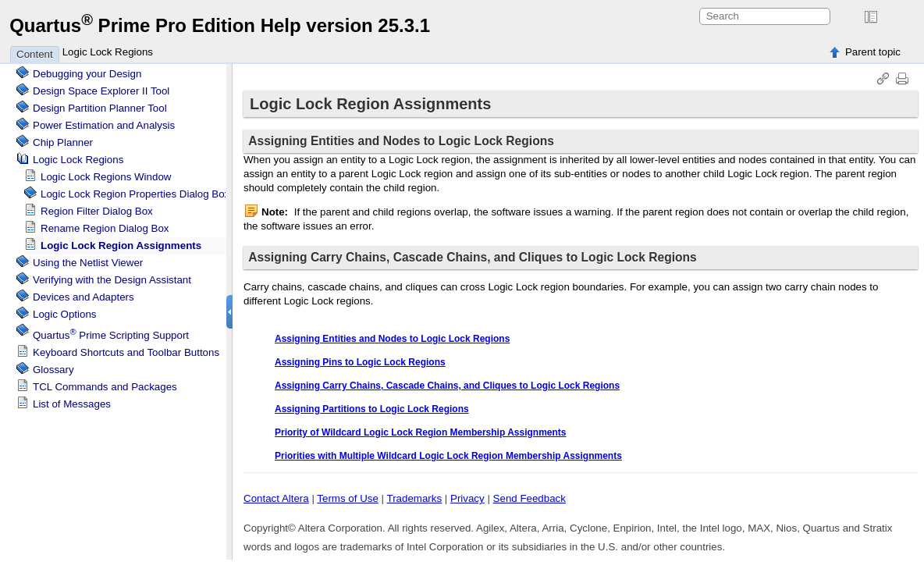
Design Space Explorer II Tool (101, 91)
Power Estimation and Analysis (104, 125)
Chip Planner (63, 142)
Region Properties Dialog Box (135, 194)
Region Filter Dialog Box (97, 211)
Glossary (53, 370)
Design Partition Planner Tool (100, 108)
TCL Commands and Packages (105, 387)
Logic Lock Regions (108, 52)
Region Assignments (121, 245)
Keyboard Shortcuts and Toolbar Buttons (126, 352)
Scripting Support (111, 335)
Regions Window (106, 177)
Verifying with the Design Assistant (112, 280)
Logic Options (65, 314)
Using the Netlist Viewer (88, 263)
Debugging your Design (87, 74)
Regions (78, 160)
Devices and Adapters (84, 297)
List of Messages (72, 404)
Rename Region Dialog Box (105, 228)
